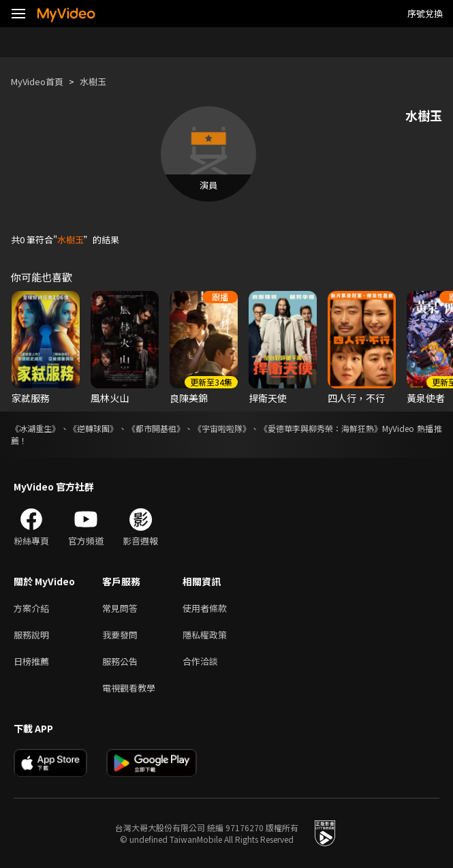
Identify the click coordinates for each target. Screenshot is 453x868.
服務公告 (120, 661)
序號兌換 (425, 13)
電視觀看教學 (129, 688)
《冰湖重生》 (35, 428)
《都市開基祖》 (156, 428)
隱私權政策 (205, 635)
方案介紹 (31, 608)
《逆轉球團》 (93, 428)
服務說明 (31, 635)
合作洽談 (200, 661)
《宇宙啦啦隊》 (222, 428)
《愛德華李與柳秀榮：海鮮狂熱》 (321, 428)
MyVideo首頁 (37, 81)
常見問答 (120, 608)
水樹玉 (93, 81)
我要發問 (120, 635)
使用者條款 (205, 608)
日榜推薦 (31, 661)
